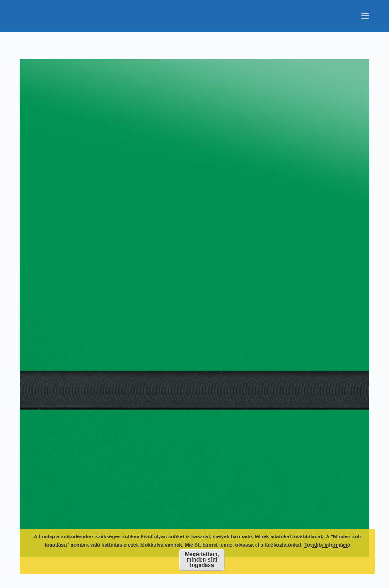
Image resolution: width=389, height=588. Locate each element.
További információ (327, 545)
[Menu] (365, 16)
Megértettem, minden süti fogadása (202, 560)
